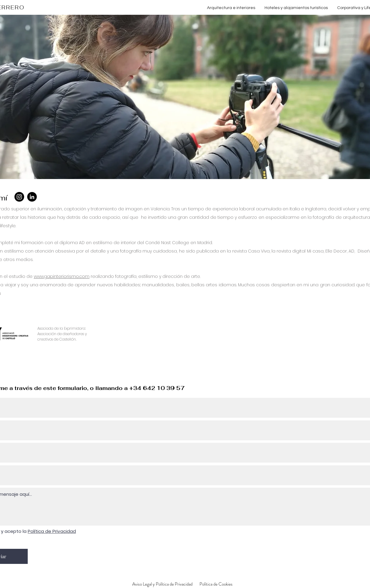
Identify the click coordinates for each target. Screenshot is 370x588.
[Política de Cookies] (216, 584)
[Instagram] (19, 197)
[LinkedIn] (32, 197)
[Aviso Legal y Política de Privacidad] (162, 584)
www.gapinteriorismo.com (62, 276)
